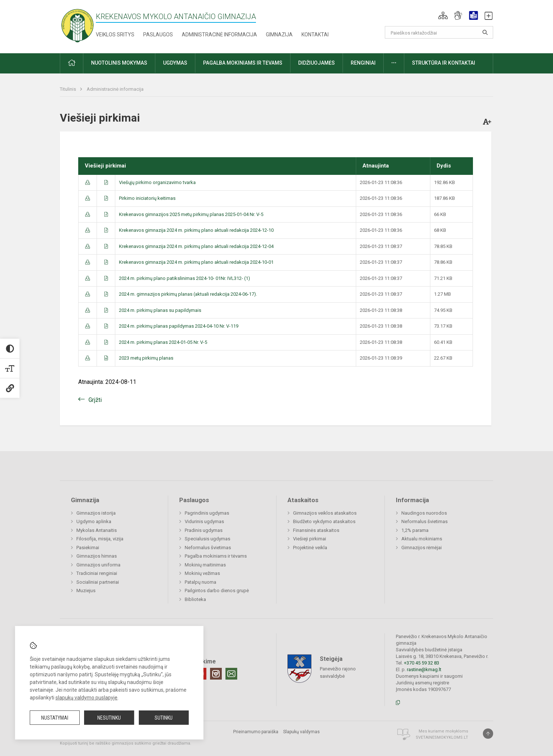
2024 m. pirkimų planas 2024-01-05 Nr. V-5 (163, 342)
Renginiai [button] (363, 63)
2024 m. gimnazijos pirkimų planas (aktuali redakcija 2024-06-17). (188, 294)
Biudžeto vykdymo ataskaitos (324, 521)
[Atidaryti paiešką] (485, 32)
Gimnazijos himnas (97, 556)
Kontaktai (315, 35)
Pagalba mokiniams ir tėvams (216, 556)
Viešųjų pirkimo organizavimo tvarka (157, 182)
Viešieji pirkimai (310, 539)
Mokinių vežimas (202, 573)
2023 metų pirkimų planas (146, 358)
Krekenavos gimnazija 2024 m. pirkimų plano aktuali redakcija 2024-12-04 (196, 246)
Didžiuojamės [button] (317, 63)
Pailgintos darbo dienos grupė (217, 591)
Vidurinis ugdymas (204, 521)
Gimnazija (279, 35)
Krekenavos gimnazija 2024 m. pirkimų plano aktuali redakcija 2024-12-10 (196, 230)
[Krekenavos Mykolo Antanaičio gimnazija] (77, 25)
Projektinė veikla (310, 548)
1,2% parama (415, 530)
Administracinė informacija (219, 35)
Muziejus (86, 591)
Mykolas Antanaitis (97, 530)
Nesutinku (109, 718)
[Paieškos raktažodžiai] (439, 32)
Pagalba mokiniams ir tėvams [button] (243, 63)
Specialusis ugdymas (207, 539)
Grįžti (95, 400)
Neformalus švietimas (208, 548)
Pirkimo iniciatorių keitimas (147, 198)
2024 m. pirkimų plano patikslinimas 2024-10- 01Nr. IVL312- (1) (185, 278)
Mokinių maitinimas (205, 565)
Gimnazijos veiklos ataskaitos (325, 513)
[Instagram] (216, 674)
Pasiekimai (88, 548)
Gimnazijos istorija (96, 513)
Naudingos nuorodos (424, 513)
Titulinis (68, 89)
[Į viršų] (488, 734)
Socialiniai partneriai (98, 582)
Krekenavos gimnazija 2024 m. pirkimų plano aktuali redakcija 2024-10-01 (196, 262)
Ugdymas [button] (175, 63)
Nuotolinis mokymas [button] (119, 63)
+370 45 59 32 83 (422, 663)
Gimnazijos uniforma (98, 565)
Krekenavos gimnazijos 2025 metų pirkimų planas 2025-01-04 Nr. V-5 (191, 214)
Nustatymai (55, 718)
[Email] (231, 674)
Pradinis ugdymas (204, 530)
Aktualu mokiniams (422, 539)
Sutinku (164, 718)
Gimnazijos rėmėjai (422, 548)
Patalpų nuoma (200, 582)
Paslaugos (158, 35)
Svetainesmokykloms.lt (442, 737)
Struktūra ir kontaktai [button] (444, 63)
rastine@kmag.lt (424, 669)
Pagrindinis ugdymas (207, 513)
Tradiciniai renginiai (97, 573)
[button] (443, 15)
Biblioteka (195, 599)
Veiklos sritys (115, 35)
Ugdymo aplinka (94, 521)
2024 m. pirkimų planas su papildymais (160, 310)
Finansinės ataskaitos (316, 530)
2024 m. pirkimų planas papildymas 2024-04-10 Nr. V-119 (179, 326)
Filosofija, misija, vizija (100, 539)
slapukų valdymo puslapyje (86, 698)
